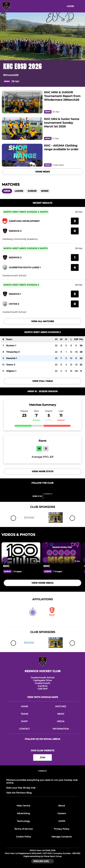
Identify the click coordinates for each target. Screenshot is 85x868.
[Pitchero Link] (50, 497)
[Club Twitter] (46, 489)
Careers (62, 813)
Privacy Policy (62, 829)
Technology (23, 821)
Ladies (19, 191)
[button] (80, 81)
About (62, 806)
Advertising (23, 813)
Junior (32, 191)
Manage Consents (62, 837)
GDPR (62, 821)
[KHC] (21, 553)
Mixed (45, 191)
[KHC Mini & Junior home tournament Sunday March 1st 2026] (22, 129)
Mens (7, 191)
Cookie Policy (23, 837)
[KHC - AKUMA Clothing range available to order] (22, 155)
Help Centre (23, 806)
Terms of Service (23, 829)
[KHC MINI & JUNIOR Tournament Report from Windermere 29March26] (22, 102)
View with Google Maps (43, 697)
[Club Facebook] (39, 489)
